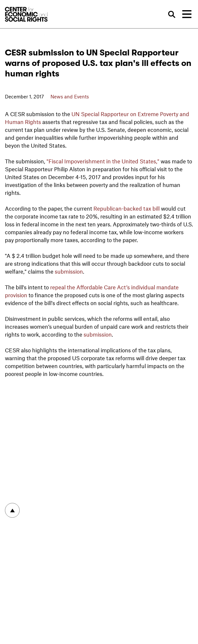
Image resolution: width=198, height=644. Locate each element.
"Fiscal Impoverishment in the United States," (103, 161)
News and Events (70, 96)
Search (172, 14)
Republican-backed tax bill (127, 208)
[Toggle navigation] (187, 14)
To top (12, 510)
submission (69, 271)
